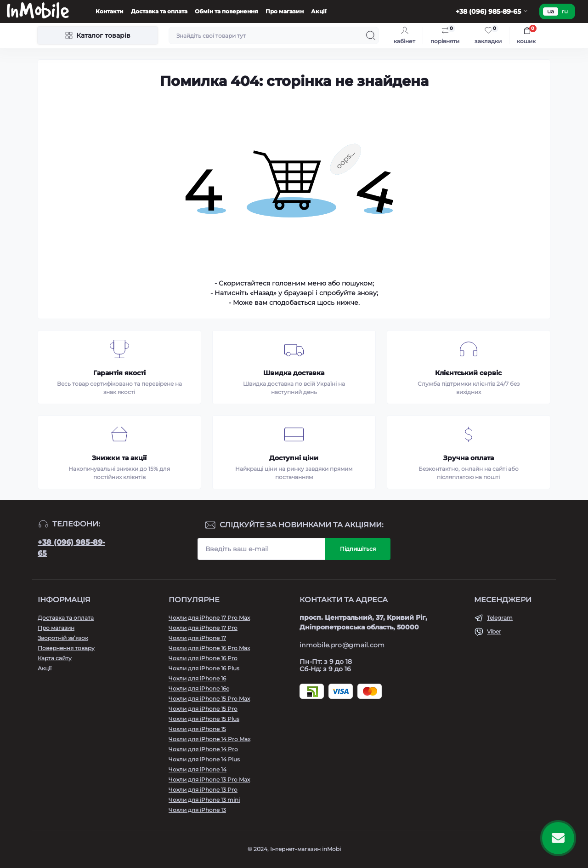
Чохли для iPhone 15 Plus (204, 719)
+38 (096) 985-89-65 (71, 548)
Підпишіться (358, 549)
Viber (494, 631)
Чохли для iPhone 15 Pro (203, 709)
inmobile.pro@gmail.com (342, 645)
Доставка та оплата (159, 11)
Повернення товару (66, 648)
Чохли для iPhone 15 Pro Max (209, 699)
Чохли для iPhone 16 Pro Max (209, 648)
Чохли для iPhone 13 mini (204, 800)
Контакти (110, 11)
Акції (319, 11)
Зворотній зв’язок (63, 638)
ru (565, 11)
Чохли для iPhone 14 (198, 769)
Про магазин (285, 11)
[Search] (371, 35)
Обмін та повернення (226, 11)
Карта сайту (55, 658)
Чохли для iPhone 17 (197, 638)
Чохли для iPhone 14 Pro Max (209, 739)
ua (551, 11)
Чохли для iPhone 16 (197, 678)
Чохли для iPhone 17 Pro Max (209, 618)
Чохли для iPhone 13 (197, 810)
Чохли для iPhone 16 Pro (203, 658)
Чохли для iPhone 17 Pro (203, 628)
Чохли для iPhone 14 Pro (203, 749)
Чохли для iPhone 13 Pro (203, 790)
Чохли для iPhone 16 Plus (204, 668)
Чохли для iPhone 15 (197, 729)
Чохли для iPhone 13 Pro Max (209, 779)
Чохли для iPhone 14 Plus (204, 759)
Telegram (500, 618)
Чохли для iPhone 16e (199, 688)
